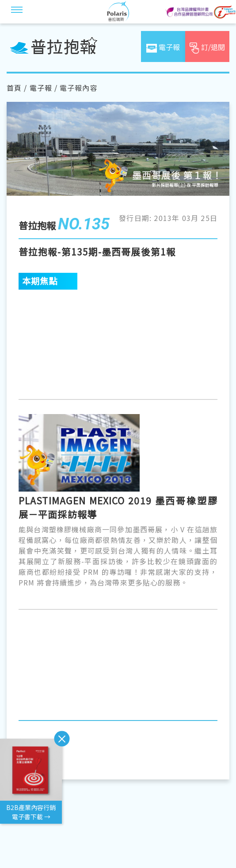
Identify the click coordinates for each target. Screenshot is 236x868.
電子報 (41, 88)
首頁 (14, 88)
